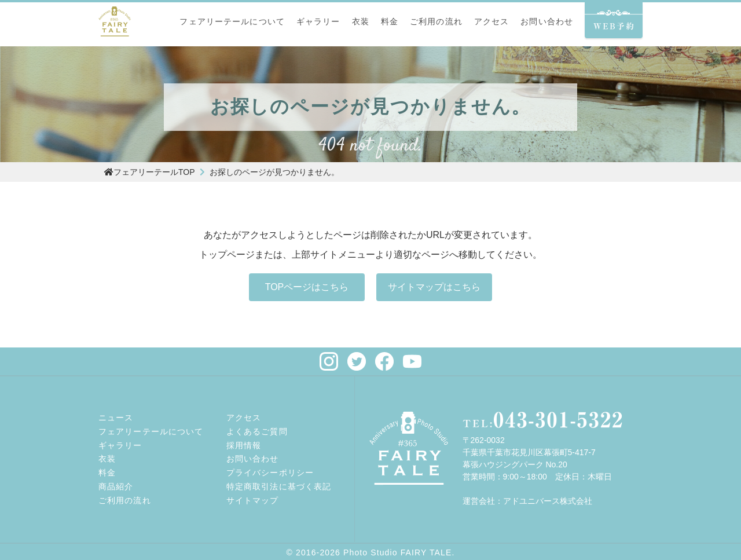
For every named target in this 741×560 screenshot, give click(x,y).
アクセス (491, 21)
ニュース (116, 418)
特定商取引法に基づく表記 (279, 486)
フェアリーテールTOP (150, 172)
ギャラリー (318, 21)
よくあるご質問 (257, 431)
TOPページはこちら (307, 287)
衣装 (361, 21)
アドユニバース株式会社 (548, 501)
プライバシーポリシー (270, 473)
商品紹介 (116, 486)
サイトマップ (253, 500)
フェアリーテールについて (232, 21)
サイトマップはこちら (434, 287)
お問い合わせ (547, 21)
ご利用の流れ (436, 21)
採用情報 (244, 445)
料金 (390, 21)
